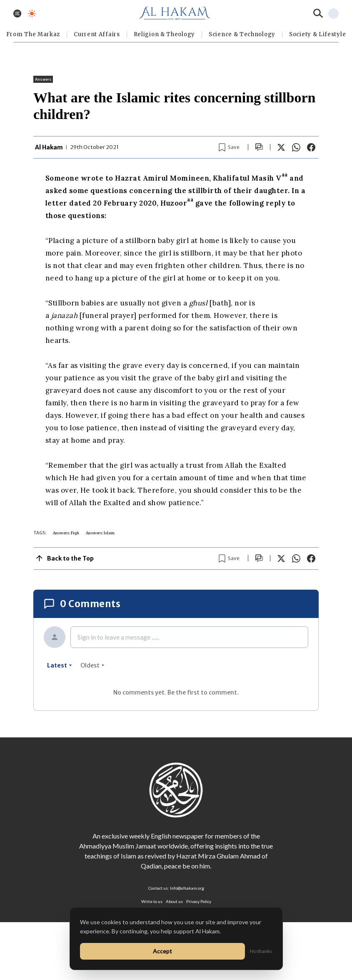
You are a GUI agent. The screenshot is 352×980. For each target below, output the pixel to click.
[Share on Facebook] (311, 147)
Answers (43, 79)
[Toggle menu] (17, 14)
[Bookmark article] (229, 147)
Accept (162, 951)
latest (60, 665)
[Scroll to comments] (259, 147)
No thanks (261, 951)
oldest (92, 665)
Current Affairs (97, 34)
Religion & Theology (164, 34)
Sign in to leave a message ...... (118, 637)
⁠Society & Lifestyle (317, 34)
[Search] (318, 13)
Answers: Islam (100, 533)
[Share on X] (281, 147)
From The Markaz (33, 34)
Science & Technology (242, 34)
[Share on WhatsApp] (296, 147)
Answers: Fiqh (66, 533)
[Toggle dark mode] (32, 14)
